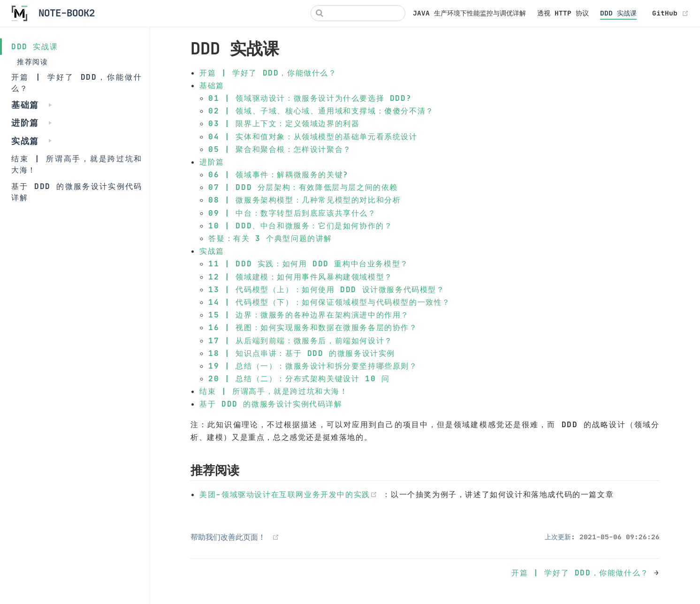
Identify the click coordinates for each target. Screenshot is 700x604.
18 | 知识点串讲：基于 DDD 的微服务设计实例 (302, 353)
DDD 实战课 (618, 13)
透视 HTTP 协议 (563, 13)
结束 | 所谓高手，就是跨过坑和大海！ (77, 164)
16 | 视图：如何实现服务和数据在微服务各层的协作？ (313, 327)
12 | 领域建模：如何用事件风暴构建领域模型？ (300, 277)
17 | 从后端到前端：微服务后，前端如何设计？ (300, 340)
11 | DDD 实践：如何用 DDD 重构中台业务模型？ (308, 264)
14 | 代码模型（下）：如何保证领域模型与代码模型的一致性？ (329, 302)
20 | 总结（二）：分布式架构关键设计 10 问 (299, 378)
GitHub (670, 13)
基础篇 (212, 85)
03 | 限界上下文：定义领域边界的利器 (284, 123)
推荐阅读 (32, 62)
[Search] (358, 13)
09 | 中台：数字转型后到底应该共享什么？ (292, 213)
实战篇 (212, 251)
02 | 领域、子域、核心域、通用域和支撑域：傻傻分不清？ (321, 111)
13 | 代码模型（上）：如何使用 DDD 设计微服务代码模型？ (326, 289)
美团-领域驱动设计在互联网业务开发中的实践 (291, 494)
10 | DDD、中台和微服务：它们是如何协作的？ (300, 226)
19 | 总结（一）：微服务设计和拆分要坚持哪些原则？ (313, 366)
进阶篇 (212, 162)
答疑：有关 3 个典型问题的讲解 (270, 238)
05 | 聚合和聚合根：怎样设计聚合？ (280, 149)
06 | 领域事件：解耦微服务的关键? (278, 174)
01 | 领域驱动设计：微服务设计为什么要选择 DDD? (310, 98)
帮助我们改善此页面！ (228, 537)
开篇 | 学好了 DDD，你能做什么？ (77, 83)
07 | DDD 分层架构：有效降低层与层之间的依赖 (303, 187)
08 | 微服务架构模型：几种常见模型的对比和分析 (304, 200)
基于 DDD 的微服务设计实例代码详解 (77, 192)
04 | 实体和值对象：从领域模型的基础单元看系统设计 (313, 136)
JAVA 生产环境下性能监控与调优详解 (469, 13)
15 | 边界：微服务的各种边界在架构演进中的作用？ (309, 315)
